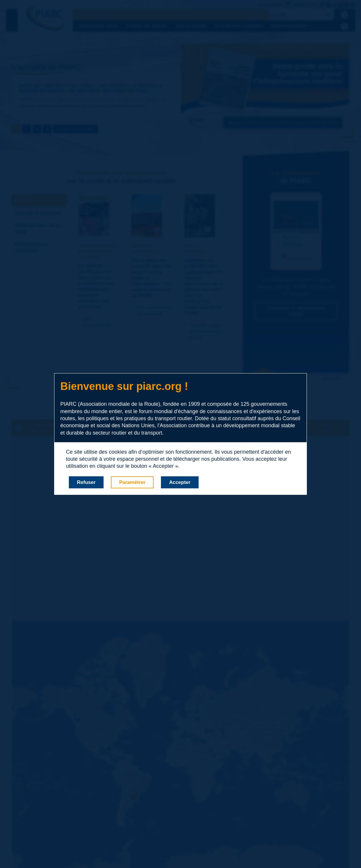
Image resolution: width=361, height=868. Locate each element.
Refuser (86, 482)
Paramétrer (132, 482)
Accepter (180, 482)
